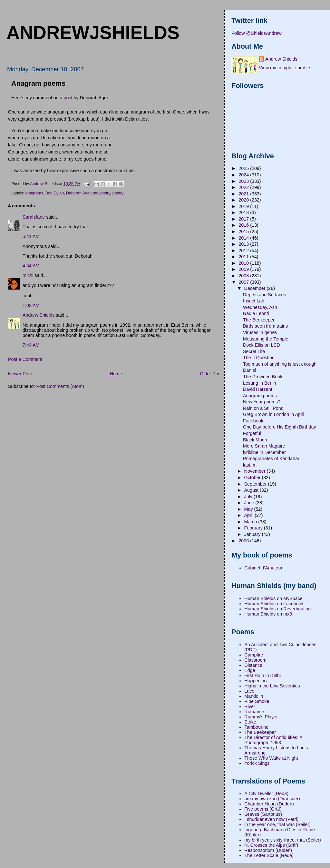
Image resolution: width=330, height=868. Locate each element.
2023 (244, 181)
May (249, 509)
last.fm (250, 465)
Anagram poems (260, 396)
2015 (244, 232)
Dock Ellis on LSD (261, 345)
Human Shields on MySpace (273, 598)
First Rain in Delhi (262, 676)
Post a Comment (25, 359)
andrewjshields (93, 33)
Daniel (250, 370)
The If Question (259, 358)
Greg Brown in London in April (274, 414)
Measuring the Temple (266, 339)
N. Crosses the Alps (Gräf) (271, 845)
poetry (118, 193)
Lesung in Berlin (260, 383)
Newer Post (20, 374)
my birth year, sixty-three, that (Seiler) (283, 840)
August (252, 490)
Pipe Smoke (257, 701)
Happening (255, 681)
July (249, 497)
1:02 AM (31, 305)
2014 (244, 238)
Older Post (211, 374)
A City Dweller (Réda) (266, 794)
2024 (244, 175)
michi (28, 275)
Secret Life (254, 351)
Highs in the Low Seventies (272, 686)
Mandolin (254, 696)
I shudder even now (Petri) (271, 819)
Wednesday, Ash (260, 307)
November (256, 471)
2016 (244, 225)
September (256, 484)
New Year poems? (262, 402)
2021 (244, 194)
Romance (254, 712)
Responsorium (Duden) (268, 850)
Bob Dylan (55, 193)
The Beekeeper (259, 320)
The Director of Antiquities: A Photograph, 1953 (273, 740)
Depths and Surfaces (265, 295)
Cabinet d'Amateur (263, 568)
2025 (244, 168)
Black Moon (255, 440)
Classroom (255, 660)
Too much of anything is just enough (280, 364)
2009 (244, 269)
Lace (249, 691)
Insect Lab (254, 301)
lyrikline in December (264, 452)
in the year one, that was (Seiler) (277, 824)
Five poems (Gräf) (263, 809)
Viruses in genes (260, 332)
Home (116, 374)
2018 (244, 212)
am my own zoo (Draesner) (272, 799)
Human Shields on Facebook (274, 604)
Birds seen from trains (265, 326)
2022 (244, 187)
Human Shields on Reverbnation (277, 609)
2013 (244, 244)
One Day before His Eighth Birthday (279, 427)
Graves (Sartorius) (263, 814)
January (253, 534)
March (251, 522)
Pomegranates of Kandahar (271, 459)
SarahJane (34, 217)
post (68, 98)
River (250, 706)
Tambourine (256, 727)
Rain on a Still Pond (263, 408)
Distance (253, 665)
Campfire (254, 655)
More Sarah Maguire (264, 446)
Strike (250, 722)
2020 (244, 200)
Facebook (253, 421)
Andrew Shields (39, 315)
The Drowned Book (263, 377)
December (256, 288)
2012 (244, 251)
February (254, 528)
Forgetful (252, 433)
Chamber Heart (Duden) (269, 804)
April (250, 515)
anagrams (34, 193)
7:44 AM (31, 345)
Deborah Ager (78, 193)
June (250, 503)
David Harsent (258, 389)
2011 (244, 257)
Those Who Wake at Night (271, 758)
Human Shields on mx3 (268, 614)
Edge (250, 670)
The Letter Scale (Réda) (269, 855)
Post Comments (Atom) (60, 386)
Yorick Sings (257, 763)
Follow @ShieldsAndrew (256, 33)
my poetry (102, 193)
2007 (244, 282)
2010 (244, 263)
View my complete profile (284, 68)
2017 (244, 219)
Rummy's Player (261, 717)
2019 (244, 206)
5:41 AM (31, 236)
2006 (244, 541)
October (253, 478)
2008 (244, 276)
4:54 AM (31, 266)
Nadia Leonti (256, 313)
